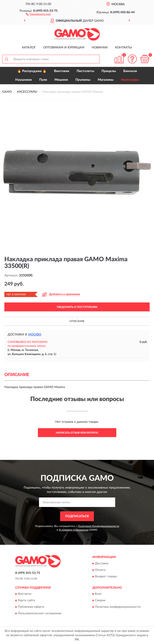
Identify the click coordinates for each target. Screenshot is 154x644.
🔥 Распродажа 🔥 (32, 71)
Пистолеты (85, 71)
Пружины (83, 80)
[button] (38, 14)
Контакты (124, 48)
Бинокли (130, 71)
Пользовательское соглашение (40, 613)
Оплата (100, 570)
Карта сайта (26, 600)
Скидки (100, 600)
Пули (43, 80)
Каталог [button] (29, 48)
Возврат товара (106, 576)
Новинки (100, 48)
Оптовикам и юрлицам (64, 48)
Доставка (102, 563)
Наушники (24, 80)
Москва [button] (35, 335)
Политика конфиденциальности (118, 607)
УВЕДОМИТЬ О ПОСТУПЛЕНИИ (77, 307)
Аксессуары (130, 80)
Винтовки (62, 71)
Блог (98, 594)
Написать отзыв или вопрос (77, 433)
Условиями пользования (74, 530)
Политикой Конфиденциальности (98, 526)
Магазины (106, 80)
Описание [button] (77, 321)
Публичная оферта (31, 607)
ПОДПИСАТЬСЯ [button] (77, 516)
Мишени (61, 80)
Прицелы (109, 71)
